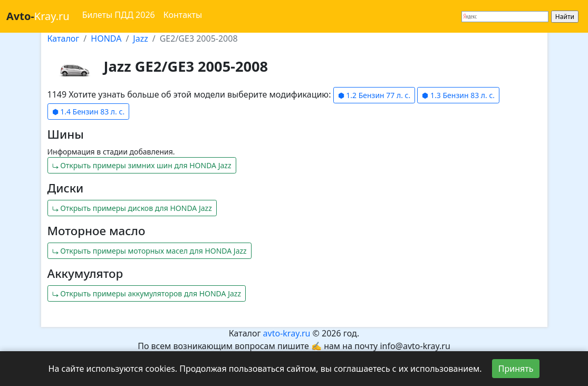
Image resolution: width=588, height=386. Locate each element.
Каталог (64, 38)
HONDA (106, 38)
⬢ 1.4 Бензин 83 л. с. (89, 112)
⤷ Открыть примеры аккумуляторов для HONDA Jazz (147, 293)
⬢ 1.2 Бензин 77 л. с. (374, 95)
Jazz (140, 38)
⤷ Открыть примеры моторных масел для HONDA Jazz (150, 251)
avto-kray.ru (287, 333)
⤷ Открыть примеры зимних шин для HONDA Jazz (142, 165)
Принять (516, 369)
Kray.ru (38, 16)
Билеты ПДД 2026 (119, 15)
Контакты (183, 15)
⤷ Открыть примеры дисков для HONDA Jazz (132, 208)
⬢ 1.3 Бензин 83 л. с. (458, 95)
